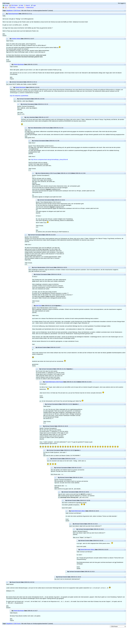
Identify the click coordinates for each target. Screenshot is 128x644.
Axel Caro (39, 306)
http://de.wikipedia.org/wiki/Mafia (19, 96)
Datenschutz (29, 8)
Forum (5, 5)
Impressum (20, 8)
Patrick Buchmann (13, 14)
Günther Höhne (16, 39)
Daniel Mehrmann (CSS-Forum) (54, 382)
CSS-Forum (17, 11)
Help (21, 5)
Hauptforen (9, 11)
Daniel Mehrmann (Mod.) (78, 511)
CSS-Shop (11, 8)
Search (27, 5)
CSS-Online (13, 5)
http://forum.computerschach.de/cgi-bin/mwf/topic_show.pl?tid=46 (49, 160)
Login (33, 5)
